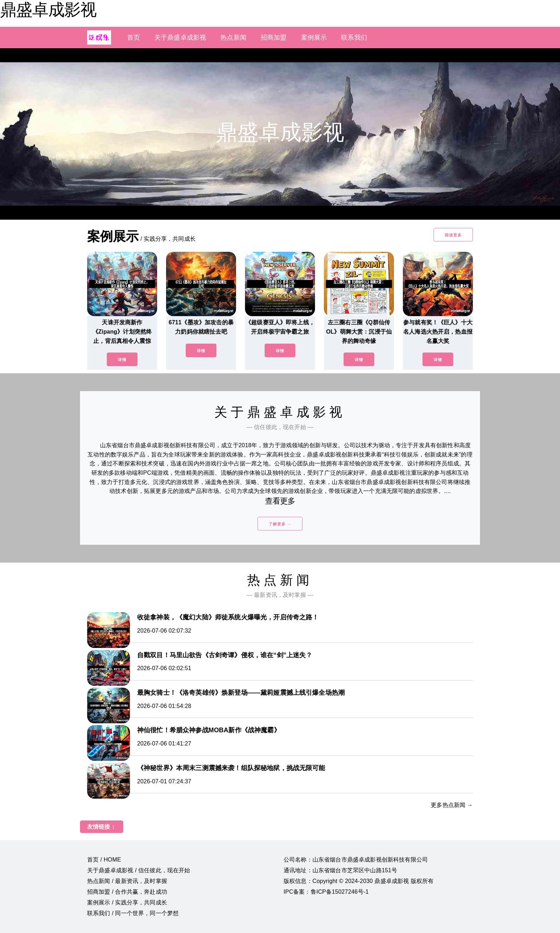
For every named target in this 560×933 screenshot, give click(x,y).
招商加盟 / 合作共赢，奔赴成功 (127, 892)
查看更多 (280, 501)
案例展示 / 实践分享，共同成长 (127, 902)
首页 (134, 38)
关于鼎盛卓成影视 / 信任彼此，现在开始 (139, 870)
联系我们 (354, 38)
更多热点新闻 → (452, 805)
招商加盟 (274, 38)
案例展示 (314, 38)
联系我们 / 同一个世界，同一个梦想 (133, 913)
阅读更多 (453, 235)
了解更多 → (280, 524)
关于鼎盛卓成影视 (180, 38)
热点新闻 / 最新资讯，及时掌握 (127, 881)
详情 (122, 360)
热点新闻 (233, 38)
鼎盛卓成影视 (48, 10)
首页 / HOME (104, 860)
